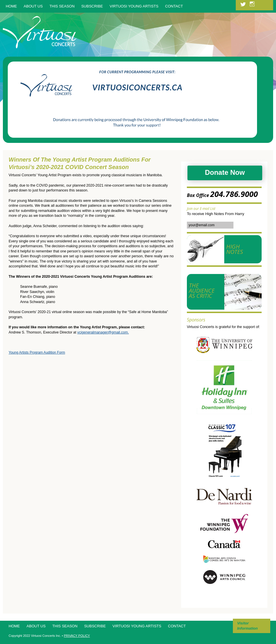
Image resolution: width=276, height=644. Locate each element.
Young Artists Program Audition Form (37, 352)
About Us (33, 6)
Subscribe (92, 6)
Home (11, 6)
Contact (174, 6)
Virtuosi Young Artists (134, 6)
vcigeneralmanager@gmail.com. (103, 332)
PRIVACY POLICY (77, 636)
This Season (62, 6)
